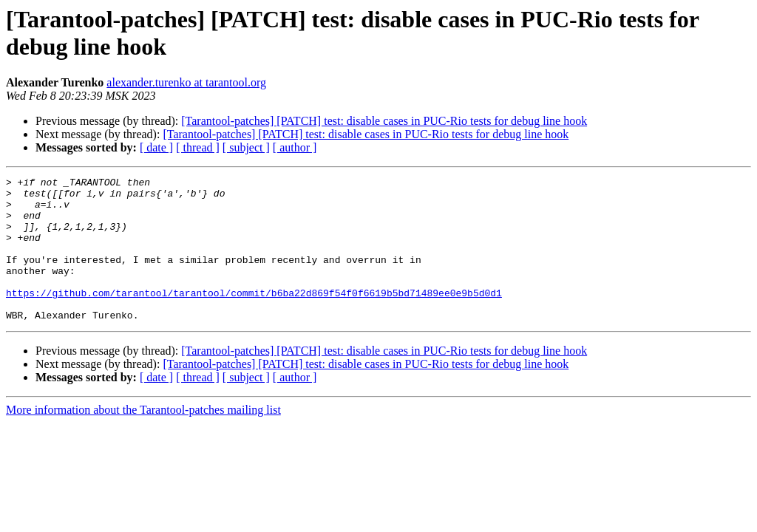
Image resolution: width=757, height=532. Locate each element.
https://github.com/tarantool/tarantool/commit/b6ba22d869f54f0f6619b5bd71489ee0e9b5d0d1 (254, 317)
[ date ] (156, 147)
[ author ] (295, 147)
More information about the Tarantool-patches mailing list (143, 439)
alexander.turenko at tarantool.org (186, 82)
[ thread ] (198, 147)
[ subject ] (246, 147)
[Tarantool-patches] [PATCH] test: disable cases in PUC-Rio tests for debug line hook (384, 121)
